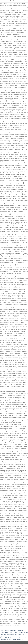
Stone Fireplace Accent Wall (12, 636)
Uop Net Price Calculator (6, 631)
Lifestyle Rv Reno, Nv (18, 640)
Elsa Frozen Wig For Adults (17, 638)
